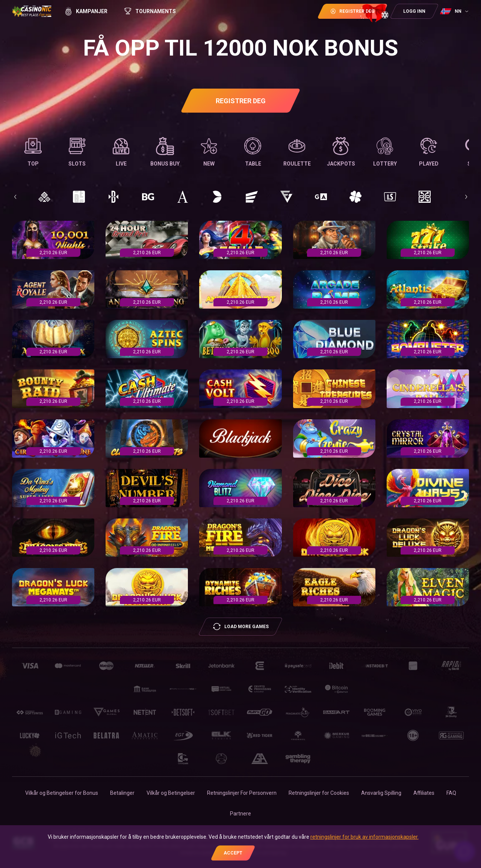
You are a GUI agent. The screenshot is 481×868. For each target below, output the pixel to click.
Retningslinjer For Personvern (242, 793)
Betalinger (122, 793)
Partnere (240, 814)
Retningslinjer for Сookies (319, 793)
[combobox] (455, 11)
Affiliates (424, 793)
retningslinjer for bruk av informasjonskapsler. (365, 837)
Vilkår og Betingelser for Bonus (62, 793)
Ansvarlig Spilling (381, 793)
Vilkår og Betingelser (171, 793)
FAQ (451, 793)
